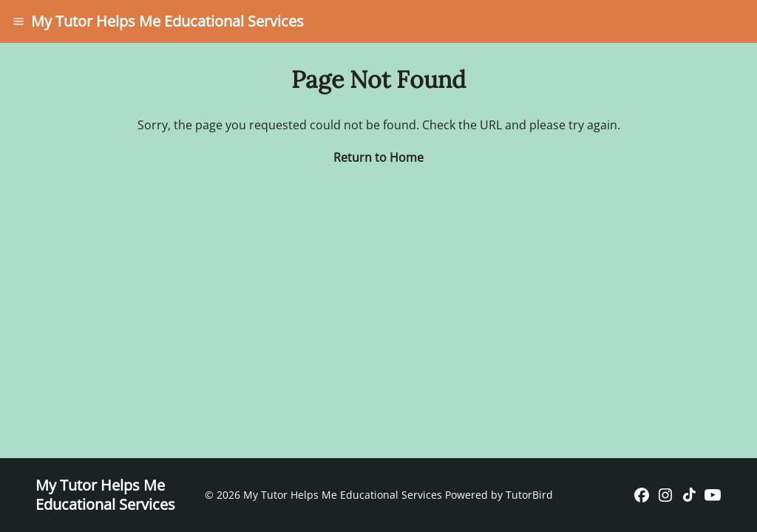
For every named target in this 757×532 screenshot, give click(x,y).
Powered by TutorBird (499, 495)
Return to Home (378, 157)
